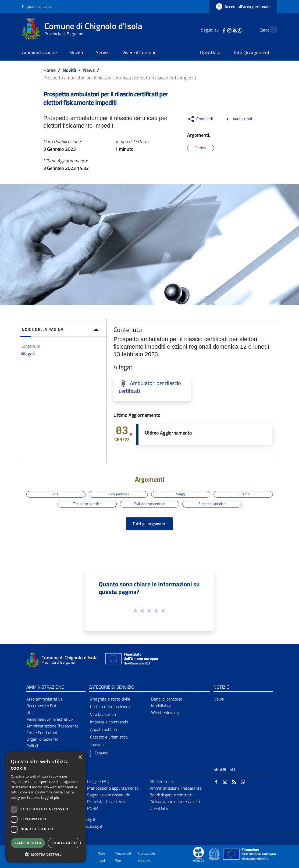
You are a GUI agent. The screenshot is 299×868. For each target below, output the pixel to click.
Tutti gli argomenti (149, 524)
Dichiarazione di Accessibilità (175, 801)
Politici (32, 746)
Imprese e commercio (109, 722)
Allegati (28, 354)
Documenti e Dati (42, 706)
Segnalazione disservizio (109, 795)
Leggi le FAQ (98, 781)
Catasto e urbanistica (109, 737)
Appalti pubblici (104, 729)
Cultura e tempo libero (110, 706)
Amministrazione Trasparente (52, 726)
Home (49, 70)
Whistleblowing (165, 712)
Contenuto (31, 346)
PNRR (92, 808)
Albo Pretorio (161, 781)
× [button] (80, 757)
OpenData (159, 808)
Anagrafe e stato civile (110, 699)
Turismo (243, 494)
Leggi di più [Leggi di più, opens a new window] (50, 798)
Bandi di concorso (167, 699)
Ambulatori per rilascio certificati (150, 387)
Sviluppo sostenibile (150, 504)
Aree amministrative (45, 699)
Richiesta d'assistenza (107, 801)
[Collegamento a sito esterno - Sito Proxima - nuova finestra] (198, 854)
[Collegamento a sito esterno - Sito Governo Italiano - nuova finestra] (215, 854)
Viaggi (181, 494)
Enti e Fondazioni (42, 733)
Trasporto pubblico (87, 504)
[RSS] (225, 30)
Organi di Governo (42, 739)
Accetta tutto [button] (28, 843)
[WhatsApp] (230, 30)
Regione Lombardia (37, 6)
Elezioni (201, 148)
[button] (97, 753)
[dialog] (46, 807)
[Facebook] (214, 30)
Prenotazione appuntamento (113, 788)
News (89, 70)
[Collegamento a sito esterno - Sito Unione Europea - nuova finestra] (131, 660)
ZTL (56, 494)
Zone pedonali (118, 494)
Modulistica (161, 706)
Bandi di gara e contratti (171, 795)
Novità (69, 70)
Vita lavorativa (103, 714)
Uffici (31, 712)
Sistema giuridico (212, 504)
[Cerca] (270, 30)
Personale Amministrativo (49, 719)
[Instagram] (220, 30)
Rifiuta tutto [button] (64, 843)
